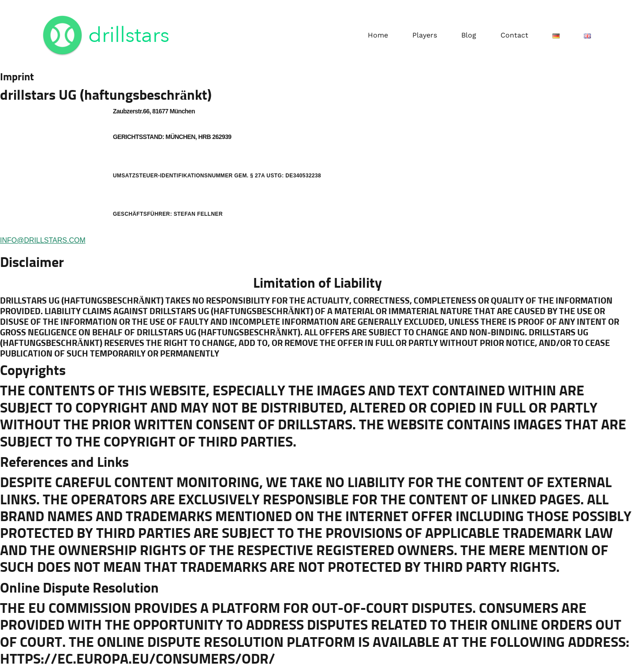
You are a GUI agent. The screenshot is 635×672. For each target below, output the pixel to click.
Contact (514, 35)
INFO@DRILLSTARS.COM (43, 240)
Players (425, 35)
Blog (469, 35)
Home (378, 35)
